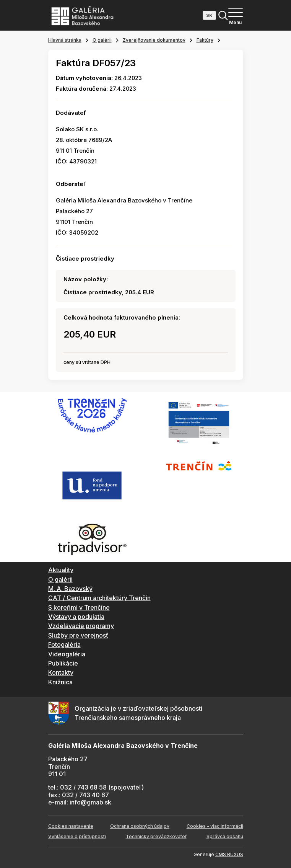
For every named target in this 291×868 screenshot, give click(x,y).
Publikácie (63, 663)
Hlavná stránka (65, 40)
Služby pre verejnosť (78, 635)
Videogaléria (67, 654)
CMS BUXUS (229, 854)
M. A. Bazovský (70, 589)
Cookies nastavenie (71, 826)
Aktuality (61, 570)
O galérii (102, 40)
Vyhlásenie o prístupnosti (77, 836)
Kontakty (61, 672)
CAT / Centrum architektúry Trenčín (99, 598)
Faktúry (205, 40)
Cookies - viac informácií (215, 826)
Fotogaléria (64, 644)
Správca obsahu (225, 836)
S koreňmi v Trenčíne (79, 607)
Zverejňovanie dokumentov (154, 40)
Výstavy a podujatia (76, 617)
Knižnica (60, 682)
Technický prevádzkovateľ (156, 836)
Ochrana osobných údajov (140, 826)
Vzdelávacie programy (81, 626)
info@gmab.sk (90, 802)
